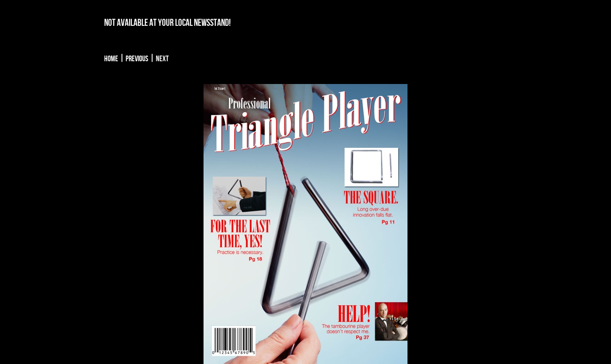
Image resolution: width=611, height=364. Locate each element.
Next (162, 59)
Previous (137, 59)
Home (111, 59)
